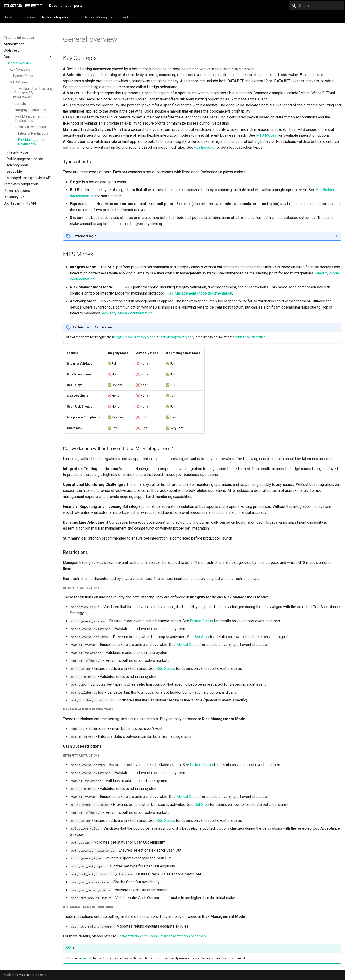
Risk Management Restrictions (29, 118)
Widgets (128, 17)
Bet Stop (202, 637)
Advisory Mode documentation (127, 313)
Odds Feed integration (250, 337)
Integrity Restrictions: (34, 133)
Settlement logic (84, 236)
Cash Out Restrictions (31, 127)
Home (8, 17)
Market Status (188, 645)
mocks (88, 958)
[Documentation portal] (23, 6)
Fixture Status (201, 621)
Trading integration (56, 17)
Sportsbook (27, 17)
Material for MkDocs (32, 975)
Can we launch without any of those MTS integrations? (32, 93)
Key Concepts (20, 70)
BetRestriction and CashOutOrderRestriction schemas (162, 936)
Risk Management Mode (177, 337)
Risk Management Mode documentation (199, 293)
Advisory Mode (145, 337)
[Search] (316, 6)
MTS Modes (19, 82)
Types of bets (23, 76)
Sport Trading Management (96, 17)
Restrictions (21, 104)
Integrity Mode (123, 337)
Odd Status (166, 669)
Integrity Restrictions (31, 110)
